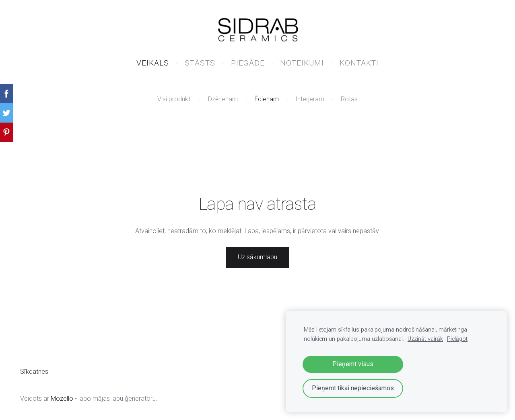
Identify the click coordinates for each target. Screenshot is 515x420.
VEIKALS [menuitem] (153, 63)
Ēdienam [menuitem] (267, 99)
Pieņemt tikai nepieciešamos (353, 388)
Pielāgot (457, 339)
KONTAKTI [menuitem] (359, 63)
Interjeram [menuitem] (310, 99)
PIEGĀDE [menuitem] (248, 63)
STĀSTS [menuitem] (200, 63)
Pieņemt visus (353, 364)
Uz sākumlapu (257, 257)
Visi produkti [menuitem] (174, 99)
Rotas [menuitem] (349, 99)
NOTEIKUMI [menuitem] (302, 63)
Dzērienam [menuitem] (223, 99)
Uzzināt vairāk (425, 339)
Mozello (62, 398)
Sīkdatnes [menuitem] (34, 372)
